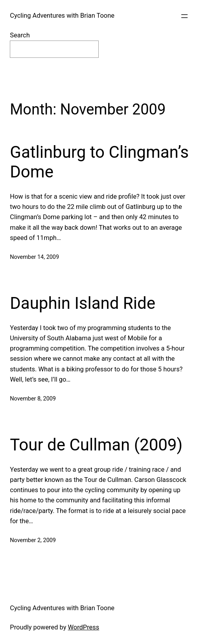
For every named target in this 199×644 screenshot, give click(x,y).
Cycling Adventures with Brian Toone (62, 16)
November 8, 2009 (33, 399)
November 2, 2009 (33, 540)
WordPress (84, 627)
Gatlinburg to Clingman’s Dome (99, 162)
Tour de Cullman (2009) (96, 445)
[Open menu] (184, 16)
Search (20, 35)
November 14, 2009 (34, 257)
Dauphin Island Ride (83, 303)
